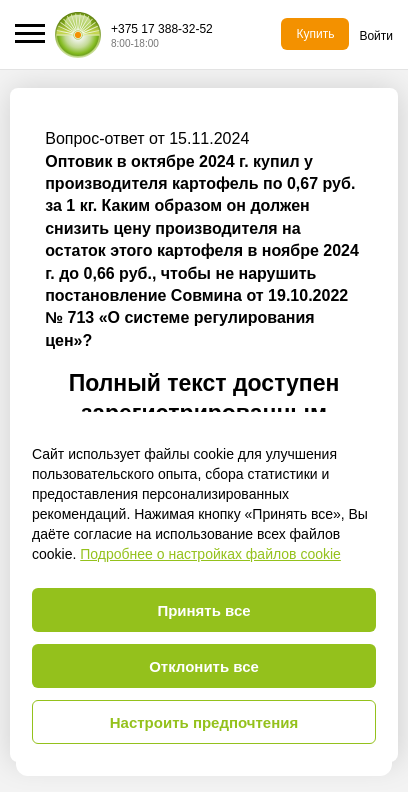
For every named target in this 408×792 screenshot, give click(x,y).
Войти (376, 36)
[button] (30, 33)
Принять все (203, 610)
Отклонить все (204, 666)
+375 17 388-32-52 (162, 29)
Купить (315, 34)
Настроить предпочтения (204, 722)
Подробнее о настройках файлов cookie (210, 554)
